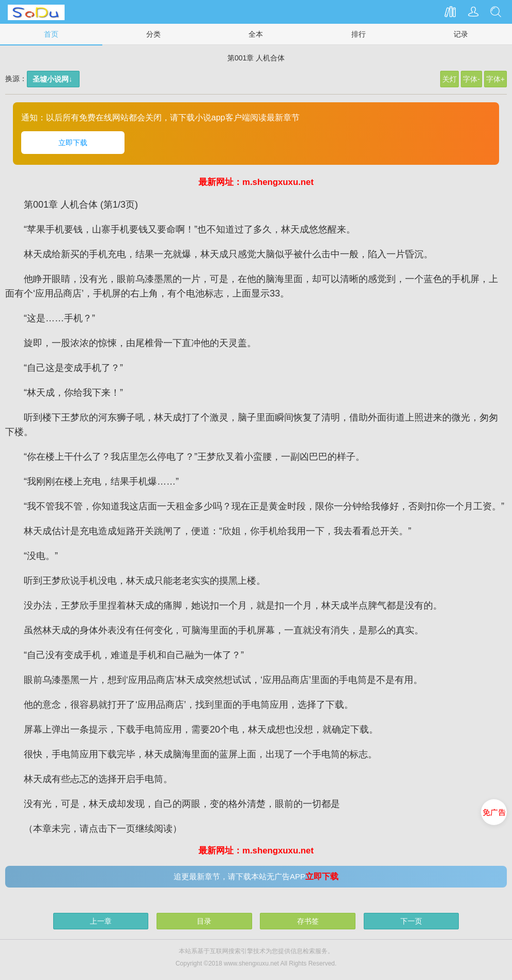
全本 (256, 34)
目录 (204, 921)
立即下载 (73, 143)
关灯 (449, 79)
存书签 (308, 921)
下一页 (411, 921)
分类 (153, 34)
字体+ (495, 79)
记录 (461, 34)
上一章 (101, 921)
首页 (51, 34)
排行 (359, 34)
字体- (471, 79)
